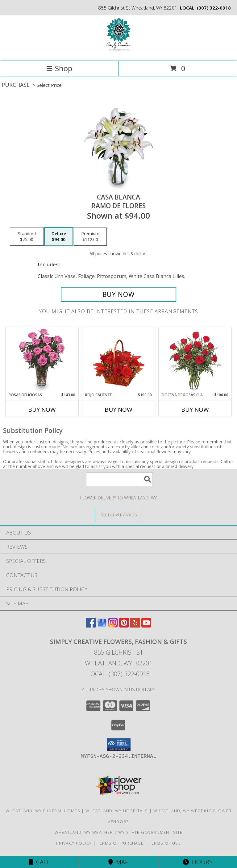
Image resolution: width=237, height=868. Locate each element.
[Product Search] (119, 479)
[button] (119, 745)
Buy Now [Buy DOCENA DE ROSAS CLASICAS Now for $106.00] (195, 410)
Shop (59, 68)
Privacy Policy (74, 843)
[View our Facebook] (91, 626)
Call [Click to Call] (39, 862)
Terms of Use (165, 843)
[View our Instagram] (113, 626)
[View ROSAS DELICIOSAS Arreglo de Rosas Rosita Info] (42, 360)
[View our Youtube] (146, 626)
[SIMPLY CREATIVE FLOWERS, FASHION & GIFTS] (118, 52)
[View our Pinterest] (124, 626)
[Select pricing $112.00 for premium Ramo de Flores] (90, 237)
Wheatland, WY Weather (84, 832)
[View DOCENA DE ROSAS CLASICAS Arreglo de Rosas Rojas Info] (195, 360)
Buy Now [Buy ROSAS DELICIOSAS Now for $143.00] (42, 410)
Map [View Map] (118, 862)
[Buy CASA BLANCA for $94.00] (118, 294)
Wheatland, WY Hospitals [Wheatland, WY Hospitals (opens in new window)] (117, 811)
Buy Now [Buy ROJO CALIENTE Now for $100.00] (118, 410)
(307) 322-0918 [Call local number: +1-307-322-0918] (214, 8)
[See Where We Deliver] (118, 515)
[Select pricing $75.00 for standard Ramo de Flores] (27, 237)
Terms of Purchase (120, 843)
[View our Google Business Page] (102, 626)
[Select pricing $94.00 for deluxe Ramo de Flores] (59, 237)
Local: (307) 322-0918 (118, 674)
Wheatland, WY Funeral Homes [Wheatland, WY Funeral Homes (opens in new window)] (43, 811)
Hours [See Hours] (198, 862)
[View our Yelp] (135, 626)
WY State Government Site (150, 832)
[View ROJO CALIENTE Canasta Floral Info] (119, 360)
